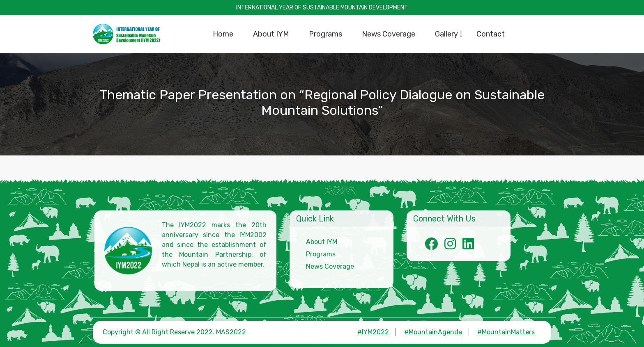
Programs (321, 254)
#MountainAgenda (433, 332)
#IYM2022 (373, 332)
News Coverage (330, 266)
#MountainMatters (506, 332)
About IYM (322, 242)
